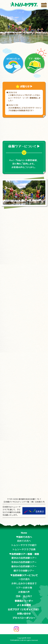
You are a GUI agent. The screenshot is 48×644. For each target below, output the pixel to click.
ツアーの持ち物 (24, 588)
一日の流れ (24, 579)
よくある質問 (24, 605)
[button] (20, 40)
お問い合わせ (24, 614)
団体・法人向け (24, 596)
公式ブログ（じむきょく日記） (24, 609)
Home (24, 533)
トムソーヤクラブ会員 (24, 549)
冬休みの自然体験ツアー (24, 562)
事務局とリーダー (24, 601)
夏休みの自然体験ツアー (24, 558)
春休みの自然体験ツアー (24, 566)
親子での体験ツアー (24, 571)
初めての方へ (24, 541)
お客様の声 (24, 592)
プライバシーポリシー (24, 618)
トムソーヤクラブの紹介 (24, 545)
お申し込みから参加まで (24, 583)
